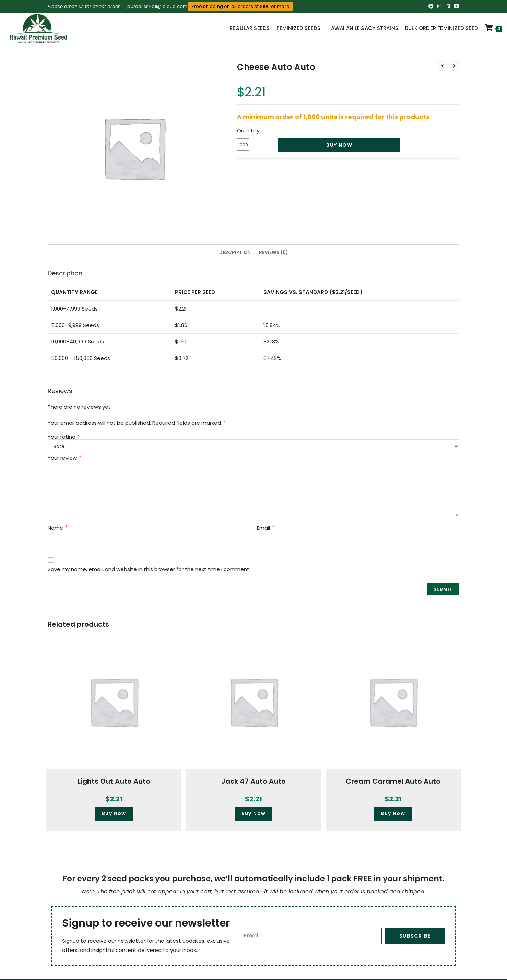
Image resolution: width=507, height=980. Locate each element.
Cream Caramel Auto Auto (393, 781)
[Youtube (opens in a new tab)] (456, 7)
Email (266, 528)
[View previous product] (443, 66)
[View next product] (455, 66)
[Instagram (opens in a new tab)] (439, 7)
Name (57, 528)
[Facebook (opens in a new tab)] (431, 7)
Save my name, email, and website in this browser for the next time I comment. (149, 569)
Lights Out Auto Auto (114, 781)
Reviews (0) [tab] (273, 252)
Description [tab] (235, 252)
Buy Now (339, 145)
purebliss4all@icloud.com (157, 6)
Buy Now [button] (114, 813)
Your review (64, 458)
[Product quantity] (243, 145)
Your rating (64, 437)
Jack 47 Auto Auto (254, 781)
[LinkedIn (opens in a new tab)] (448, 7)
